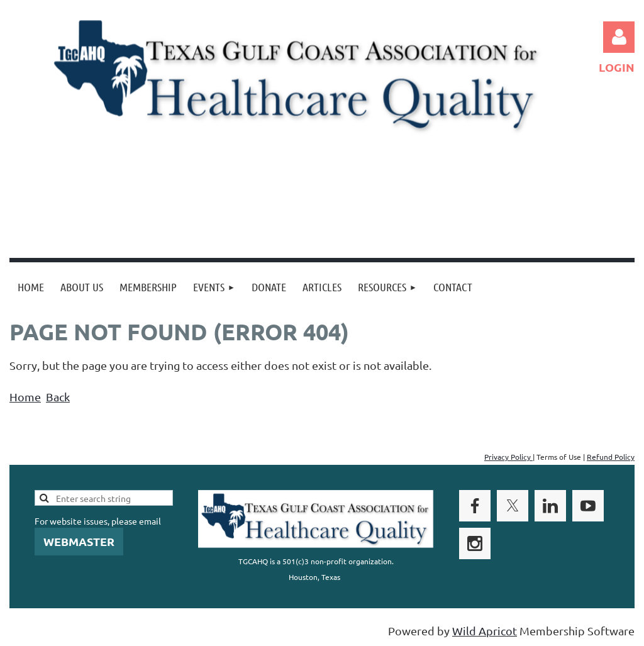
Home (25, 397)
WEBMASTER (79, 541)
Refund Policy (611, 457)
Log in (619, 37)
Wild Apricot (485, 631)
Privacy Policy (508, 457)
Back (58, 397)
